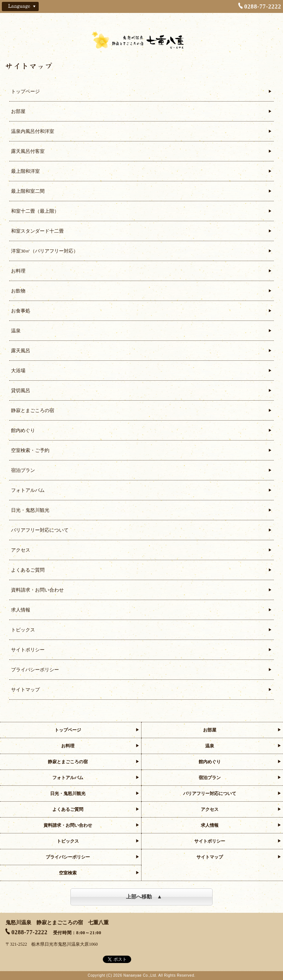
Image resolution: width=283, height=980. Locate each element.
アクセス (21, 550)
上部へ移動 (139, 897)
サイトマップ (25, 690)
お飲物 (18, 291)
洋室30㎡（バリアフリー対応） (45, 251)
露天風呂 (21, 351)
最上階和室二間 (28, 191)
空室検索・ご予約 (30, 450)
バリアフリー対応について (40, 530)
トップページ (25, 91)
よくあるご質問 (28, 570)
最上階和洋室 (25, 171)
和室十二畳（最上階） (35, 211)
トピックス (23, 630)
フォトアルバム (28, 490)
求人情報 (21, 610)
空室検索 (68, 873)
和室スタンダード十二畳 (37, 231)
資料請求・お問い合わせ (37, 590)
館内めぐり (23, 430)
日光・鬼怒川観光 (30, 510)
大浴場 (18, 371)
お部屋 (18, 111)
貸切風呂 (21, 390)
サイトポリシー (28, 650)
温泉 (16, 331)
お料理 (18, 271)
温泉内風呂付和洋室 (33, 131)
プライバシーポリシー (35, 670)
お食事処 (21, 311)
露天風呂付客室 (28, 151)
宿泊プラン (23, 470)
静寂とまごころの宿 (33, 410)
